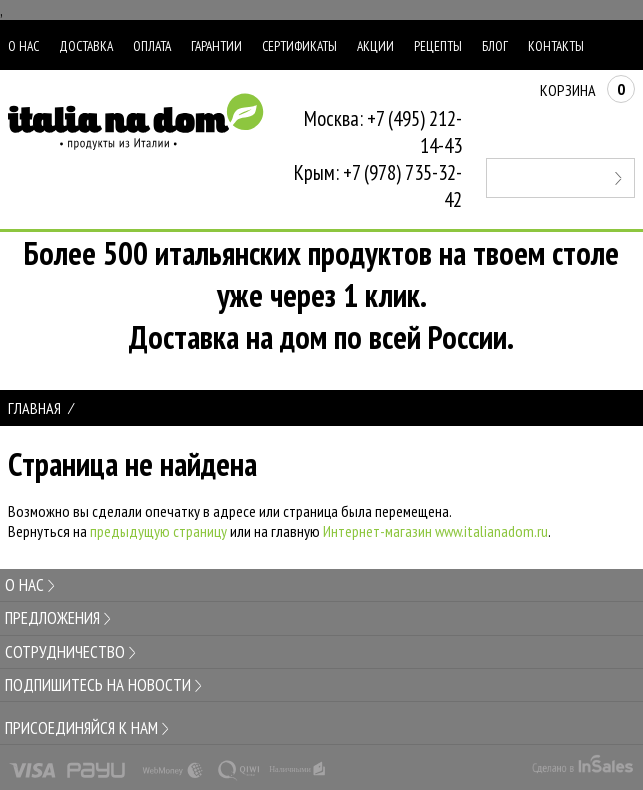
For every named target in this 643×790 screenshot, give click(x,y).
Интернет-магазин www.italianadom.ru (435, 531)
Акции (375, 46)
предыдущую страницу (158, 531)
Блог (495, 46)
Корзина (587, 90)
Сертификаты (299, 46)
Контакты (556, 46)
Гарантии (216, 46)
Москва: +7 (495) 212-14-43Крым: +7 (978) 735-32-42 (378, 159)
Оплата (152, 46)
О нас (23, 46)
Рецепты (438, 46)
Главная (34, 408)
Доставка (86, 46)
